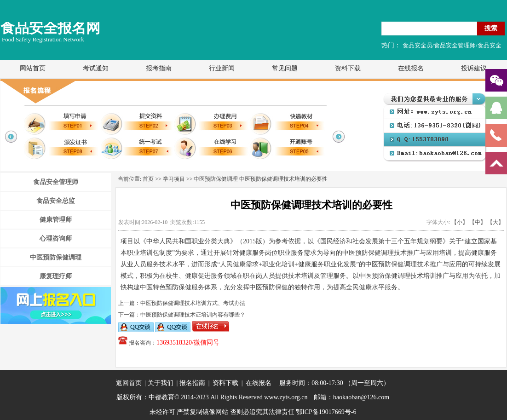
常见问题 (285, 68)
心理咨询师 (56, 239)
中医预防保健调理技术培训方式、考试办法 (193, 303)
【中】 (478, 222)
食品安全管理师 (56, 182)
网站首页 (33, 68)
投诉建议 (474, 68)
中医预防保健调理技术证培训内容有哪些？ (193, 315)
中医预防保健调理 (56, 257)
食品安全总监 (56, 201)
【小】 (460, 222)
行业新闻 (222, 68)
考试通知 (96, 68)
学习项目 (174, 179)
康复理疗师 (56, 276)
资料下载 (348, 68)
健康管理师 (56, 220)
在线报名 (411, 68)
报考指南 (159, 68)
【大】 (495, 222)
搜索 (491, 28)
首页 (148, 179)
